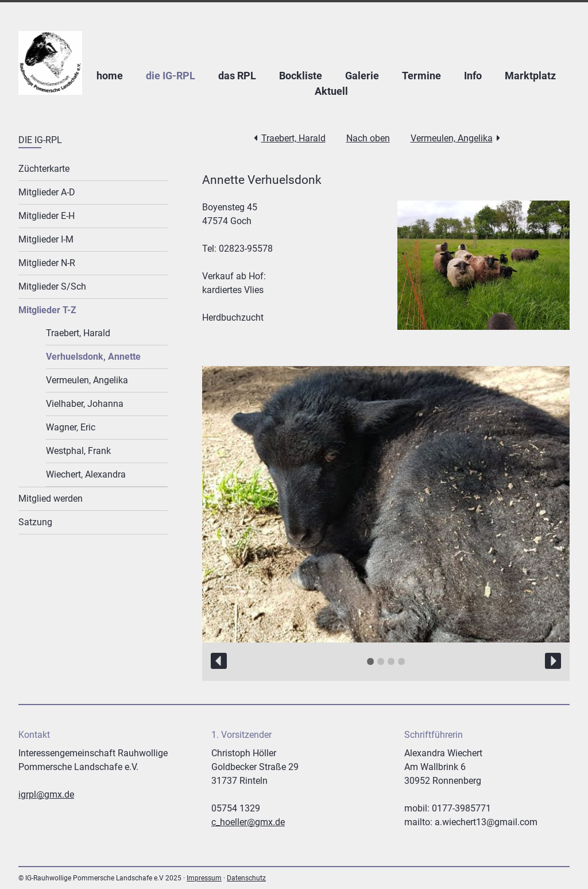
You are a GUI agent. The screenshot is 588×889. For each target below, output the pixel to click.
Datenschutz (246, 878)
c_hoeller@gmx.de (248, 822)
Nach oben (368, 138)
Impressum (204, 878)
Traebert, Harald (293, 138)
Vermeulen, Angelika (452, 138)
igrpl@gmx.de (46, 794)
